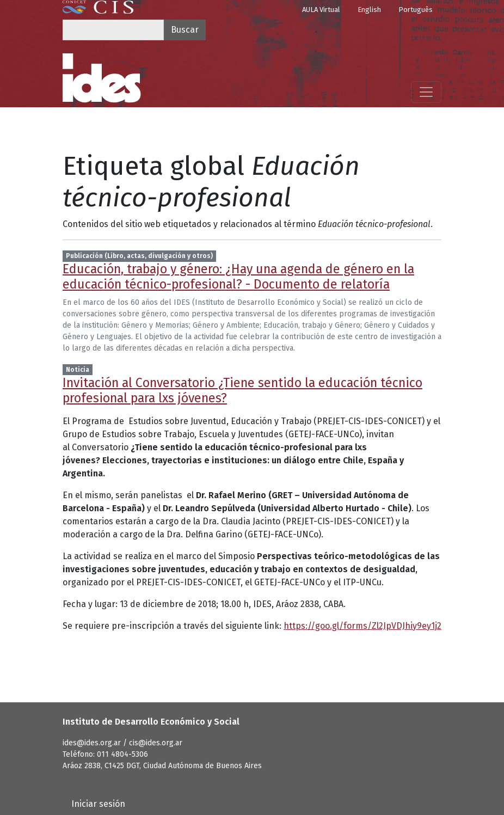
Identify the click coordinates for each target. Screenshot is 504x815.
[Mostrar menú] (426, 92)
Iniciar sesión (98, 804)
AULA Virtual (321, 10)
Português (416, 10)
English (369, 10)
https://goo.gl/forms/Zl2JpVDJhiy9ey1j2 (362, 626)
